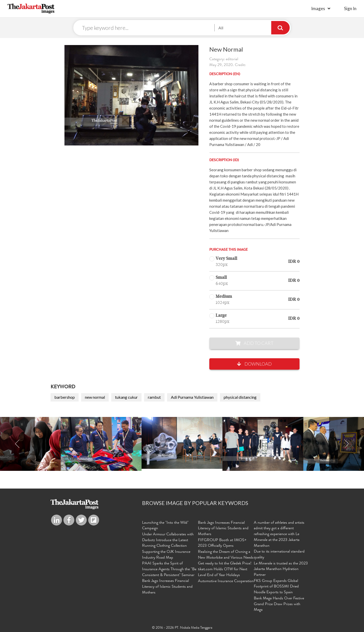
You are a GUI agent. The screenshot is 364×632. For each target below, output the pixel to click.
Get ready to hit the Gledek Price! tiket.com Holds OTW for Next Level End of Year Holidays (225, 569)
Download (254, 364)
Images (318, 8)
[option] (182, 443)
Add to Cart (254, 343)
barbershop (65, 397)
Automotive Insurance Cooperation (226, 581)
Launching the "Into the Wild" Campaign (165, 526)
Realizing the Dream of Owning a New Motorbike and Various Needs (226, 555)
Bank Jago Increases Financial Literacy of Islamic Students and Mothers (167, 587)
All (221, 28)
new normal (95, 397)
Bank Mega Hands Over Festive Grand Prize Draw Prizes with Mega (279, 604)
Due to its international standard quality (279, 555)
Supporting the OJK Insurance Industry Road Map (166, 555)
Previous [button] (17, 444)
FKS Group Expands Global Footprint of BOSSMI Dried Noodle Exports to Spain (276, 587)
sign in (350, 8)
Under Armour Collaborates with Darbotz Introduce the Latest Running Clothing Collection (168, 540)
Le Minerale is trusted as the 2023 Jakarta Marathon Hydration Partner (281, 569)
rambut (154, 397)
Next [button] (347, 444)
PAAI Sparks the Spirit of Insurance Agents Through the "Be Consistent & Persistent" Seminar (169, 569)
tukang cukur (126, 397)
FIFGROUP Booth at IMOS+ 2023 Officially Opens (222, 543)
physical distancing (240, 397)
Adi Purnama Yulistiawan (192, 397)
